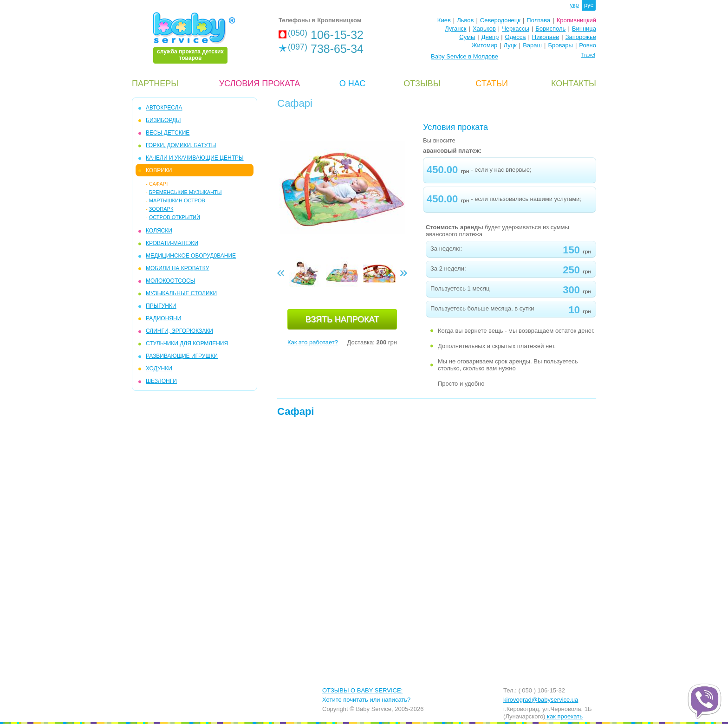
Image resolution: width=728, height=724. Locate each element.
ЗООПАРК (161, 209)
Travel (588, 55)
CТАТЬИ (492, 84)
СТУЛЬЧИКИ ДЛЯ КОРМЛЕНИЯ (187, 343)
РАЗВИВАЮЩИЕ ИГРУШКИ (182, 356)
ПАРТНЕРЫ (155, 84)
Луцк (510, 45)
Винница (584, 29)
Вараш (532, 45)
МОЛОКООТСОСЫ (170, 281)
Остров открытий (175, 217)
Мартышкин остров (177, 200)
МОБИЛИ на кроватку (177, 268)
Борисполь (550, 29)
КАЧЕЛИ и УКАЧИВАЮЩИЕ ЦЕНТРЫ (195, 158)
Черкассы (516, 29)
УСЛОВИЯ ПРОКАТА (260, 84)
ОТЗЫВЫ (422, 84)
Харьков (484, 29)
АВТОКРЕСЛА (164, 108)
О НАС (353, 84)
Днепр (490, 37)
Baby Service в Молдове (465, 56)
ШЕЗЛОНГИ (161, 381)
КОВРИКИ (159, 170)
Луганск (455, 29)
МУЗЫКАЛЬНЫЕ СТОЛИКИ (181, 293)
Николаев (546, 37)
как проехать (564, 716)
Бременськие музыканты (185, 192)
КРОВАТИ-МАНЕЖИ (172, 243)
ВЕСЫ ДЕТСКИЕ (168, 133)
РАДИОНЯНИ (163, 318)
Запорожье (581, 37)
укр (574, 5)
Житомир (484, 45)
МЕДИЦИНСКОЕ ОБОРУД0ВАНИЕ (191, 256)
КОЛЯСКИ (159, 231)
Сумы (467, 37)
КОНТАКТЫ (574, 84)
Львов (465, 20)
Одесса (516, 37)
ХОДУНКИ (159, 368)
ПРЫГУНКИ (161, 306)
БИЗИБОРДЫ (163, 120)
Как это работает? (313, 342)
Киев (444, 20)
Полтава (538, 20)
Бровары (560, 45)
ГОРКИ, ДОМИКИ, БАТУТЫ (181, 145)
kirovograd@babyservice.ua (541, 700)
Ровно (588, 45)
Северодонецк (500, 20)
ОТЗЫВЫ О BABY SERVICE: (362, 690)
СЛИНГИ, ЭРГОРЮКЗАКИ (179, 331)
